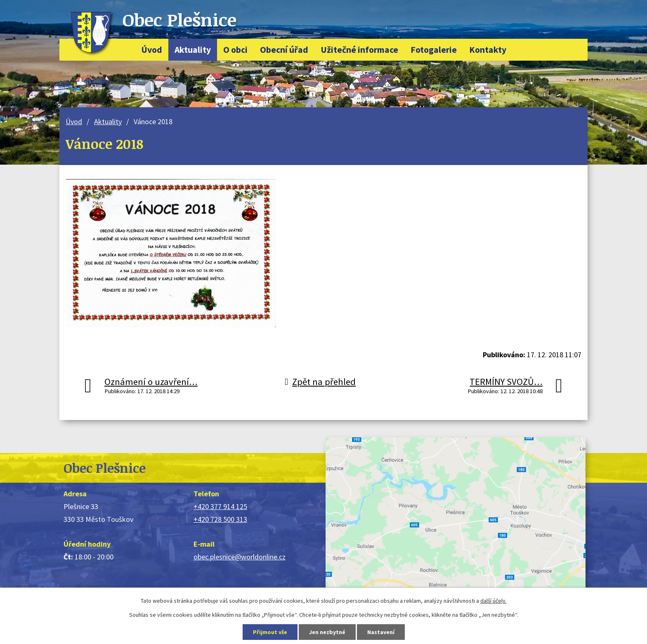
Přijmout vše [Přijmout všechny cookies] (270, 632)
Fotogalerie (434, 50)
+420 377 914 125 (220, 506)
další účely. (494, 601)
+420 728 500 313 (220, 519)
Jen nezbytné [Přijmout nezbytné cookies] (327, 632)
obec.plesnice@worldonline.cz (240, 557)
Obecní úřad (284, 50)
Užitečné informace (359, 50)
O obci (235, 50)
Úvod (152, 50)
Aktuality (193, 50)
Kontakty (488, 50)
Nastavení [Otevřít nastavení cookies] (381, 632)
